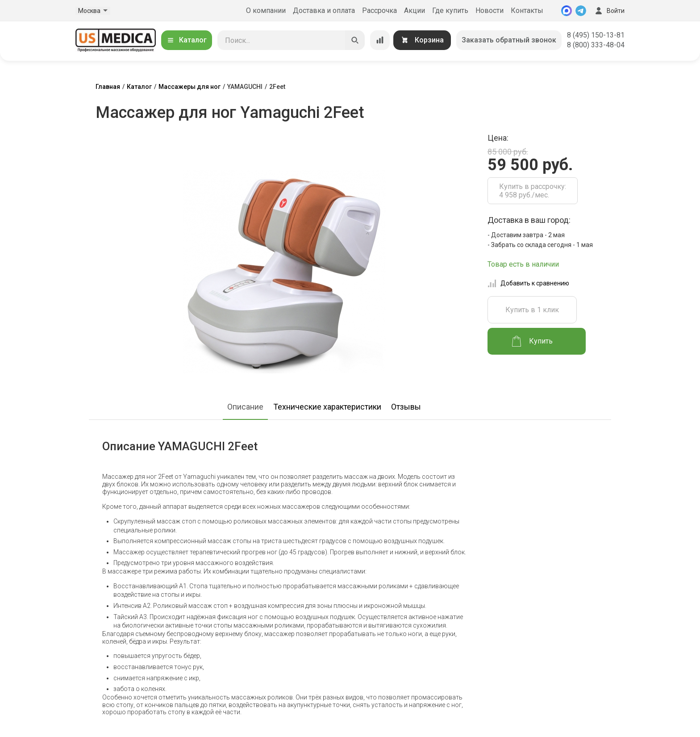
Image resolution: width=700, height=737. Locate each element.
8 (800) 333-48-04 (596, 45)
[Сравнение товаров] (380, 40)
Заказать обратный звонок (509, 40)
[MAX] (567, 11)
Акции (415, 10)
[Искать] (355, 40)
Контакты (527, 10)
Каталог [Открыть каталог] (187, 40)
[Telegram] (581, 11)
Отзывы (406, 407)
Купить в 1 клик (532, 310)
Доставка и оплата (324, 10)
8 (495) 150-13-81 (596, 35)
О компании (266, 10)
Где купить (450, 10)
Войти (609, 11)
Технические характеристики (327, 407)
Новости (490, 10)
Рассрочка (379, 10)
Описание (245, 407)
